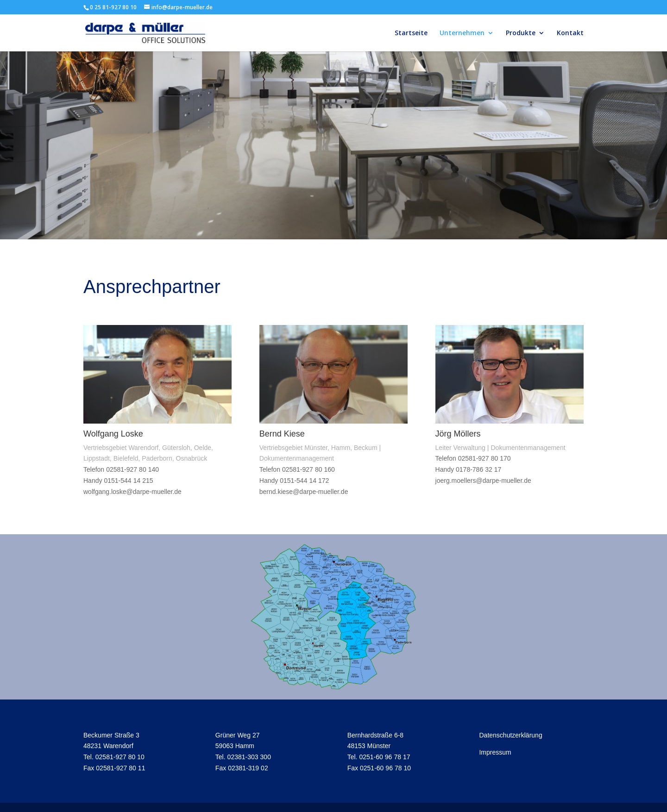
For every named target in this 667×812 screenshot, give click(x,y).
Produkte (521, 33)
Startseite (411, 33)
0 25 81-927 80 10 (113, 7)
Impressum (495, 752)
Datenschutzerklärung (510, 735)
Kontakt (570, 33)
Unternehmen (462, 33)
